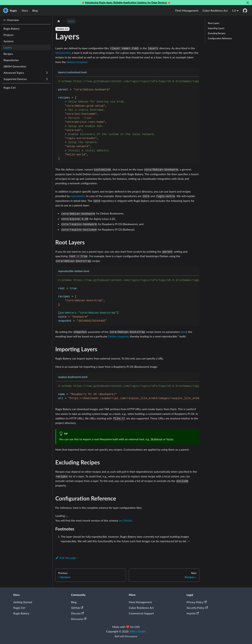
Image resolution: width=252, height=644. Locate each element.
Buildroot (157, 439)
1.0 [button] (234, 10)
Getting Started (23, 602)
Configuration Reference (220, 38)
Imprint (193, 613)
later (183, 332)
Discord (77, 613)
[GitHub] (245, 11)
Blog (35, 10)
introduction (63, 53)
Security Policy (197, 608)
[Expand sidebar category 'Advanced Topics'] (47, 73)
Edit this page (66, 558)
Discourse (79, 619)
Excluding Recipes (217, 33)
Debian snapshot (118, 336)
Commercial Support (141, 613)
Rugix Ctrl (19, 608)
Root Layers (214, 23)
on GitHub (125, 520)
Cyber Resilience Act (215, 10)
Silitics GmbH (138, 631)
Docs (25, 10)
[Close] (248, 3)
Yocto (170, 439)
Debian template (77, 62)
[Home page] (59, 21)
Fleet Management (187, 10)
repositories (78, 196)
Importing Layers (216, 28)
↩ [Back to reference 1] (189, 541)
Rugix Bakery (21, 613)
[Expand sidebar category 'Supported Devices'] (47, 79)
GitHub (77, 608)
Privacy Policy (197, 602)
